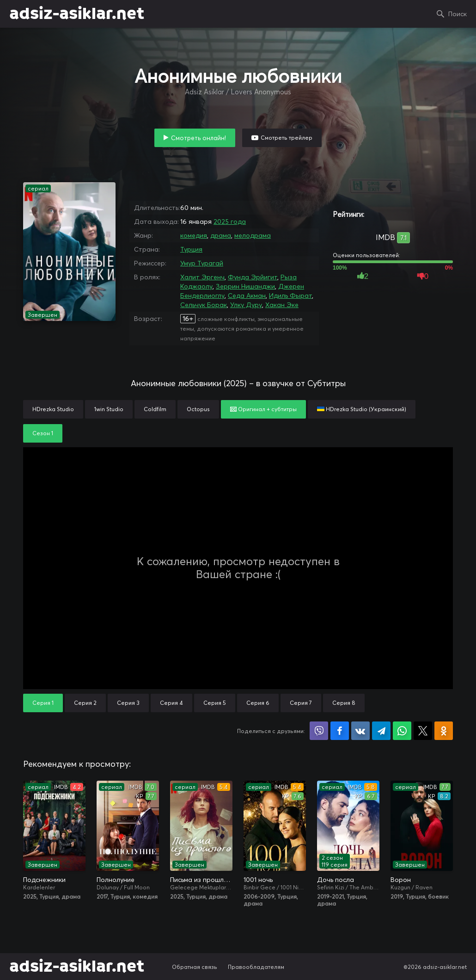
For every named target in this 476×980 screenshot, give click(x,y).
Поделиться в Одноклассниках (444, 731)
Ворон (401, 880)
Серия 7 (301, 703)
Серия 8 (344, 703)
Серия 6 (258, 703)
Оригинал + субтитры (263, 409)
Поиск (458, 14)
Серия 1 (43, 703)
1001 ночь (258, 880)
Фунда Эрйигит (253, 277)
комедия (194, 235)
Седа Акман (247, 296)
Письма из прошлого (201, 880)
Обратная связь (195, 967)
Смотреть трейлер (287, 138)
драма (221, 235)
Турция (191, 249)
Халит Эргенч (202, 277)
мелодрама (253, 235)
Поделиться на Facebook (340, 731)
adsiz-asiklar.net (77, 14)
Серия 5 (215, 703)
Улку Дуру (246, 305)
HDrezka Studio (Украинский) (362, 409)
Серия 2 (85, 703)
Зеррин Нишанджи (245, 286)
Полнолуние (116, 880)
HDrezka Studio (53, 409)
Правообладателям (256, 967)
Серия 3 (128, 703)
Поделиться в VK (360, 731)
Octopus (198, 409)
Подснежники (44, 880)
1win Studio (109, 409)
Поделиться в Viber (319, 731)
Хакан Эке (282, 305)
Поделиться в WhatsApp (402, 731)
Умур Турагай (202, 263)
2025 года (230, 222)
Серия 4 (171, 703)
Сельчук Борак (204, 305)
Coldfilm (155, 409)
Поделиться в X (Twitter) (423, 731)
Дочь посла (336, 880)
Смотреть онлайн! (198, 138)
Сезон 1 (43, 433)
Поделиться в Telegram (381, 731)
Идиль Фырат (290, 296)
